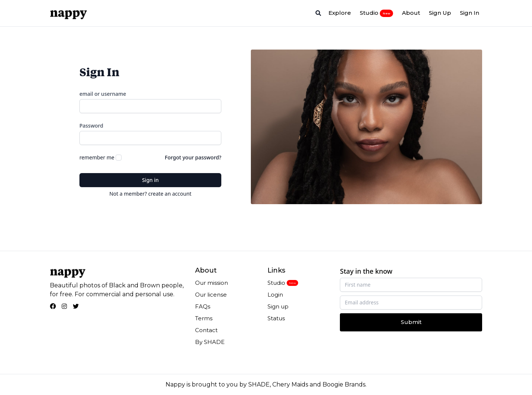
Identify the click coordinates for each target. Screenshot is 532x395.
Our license (211, 295)
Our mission (212, 283)
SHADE (259, 384)
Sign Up (440, 13)
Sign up (278, 306)
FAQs (203, 306)
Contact (206, 330)
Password (91, 126)
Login (275, 295)
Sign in (150, 180)
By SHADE (210, 342)
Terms (204, 318)
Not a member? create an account (150, 194)
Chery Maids (290, 384)
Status (276, 318)
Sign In (470, 13)
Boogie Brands (344, 384)
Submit (411, 322)
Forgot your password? (193, 157)
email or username (103, 94)
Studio (376, 13)
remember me (97, 157)
